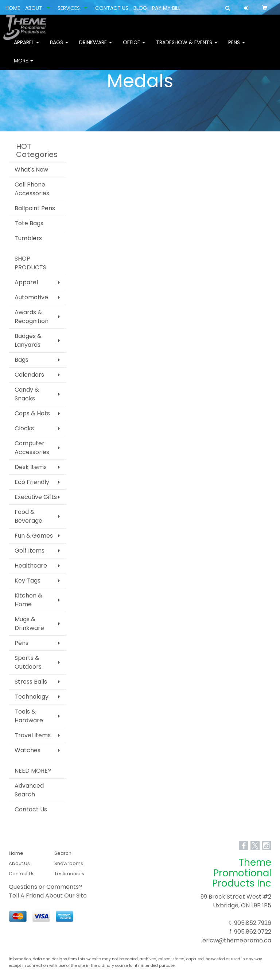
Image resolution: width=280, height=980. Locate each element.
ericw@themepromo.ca (237, 940)
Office (134, 47)
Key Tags (28, 581)
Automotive (31, 297)
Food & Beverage (28, 516)
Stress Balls (31, 682)
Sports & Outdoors (28, 662)
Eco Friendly (32, 482)
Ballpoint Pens (35, 208)
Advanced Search (29, 790)
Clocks (24, 428)
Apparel (26, 47)
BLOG (140, 8)
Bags (59, 47)
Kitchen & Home (28, 600)
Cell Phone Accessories (32, 189)
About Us (19, 863)
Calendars (29, 375)
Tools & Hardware (29, 716)
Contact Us (31, 809)
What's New (31, 170)
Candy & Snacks (27, 394)
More (24, 66)
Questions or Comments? (45, 887)
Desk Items (31, 467)
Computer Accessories (32, 448)
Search (63, 853)
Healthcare (31, 566)
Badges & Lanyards (28, 340)
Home (16, 853)
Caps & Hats (32, 413)
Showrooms (69, 863)
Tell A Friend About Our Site (48, 896)
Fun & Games (34, 536)
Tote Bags (29, 223)
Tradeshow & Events (187, 47)
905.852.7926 (253, 923)
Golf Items (30, 551)
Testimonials (69, 874)
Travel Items (33, 735)
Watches (28, 750)
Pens (237, 47)
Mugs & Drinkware (29, 624)
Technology (32, 697)
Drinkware (96, 47)
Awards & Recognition (32, 317)
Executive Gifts (36, 497)
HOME (13, 8)
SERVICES (69, 8)
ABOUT (34, 8)
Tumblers (28, 238)
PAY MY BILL (166, 8)
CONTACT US (112, 8)
